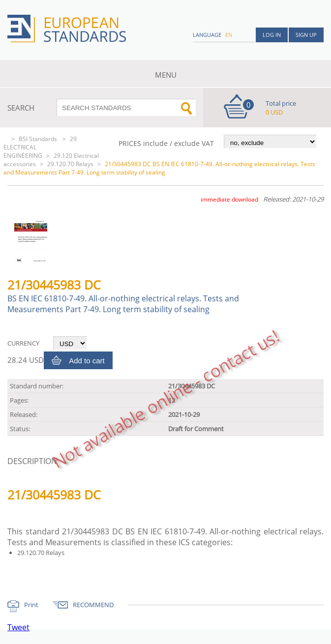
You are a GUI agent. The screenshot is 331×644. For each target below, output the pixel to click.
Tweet (18, 627)
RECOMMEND (93, 605)
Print (31, 605)
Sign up (306, 35)
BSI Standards (39, 139)
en (229, 35)
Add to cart (87, 361)
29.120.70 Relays (70, 164)
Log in (272, 35)
